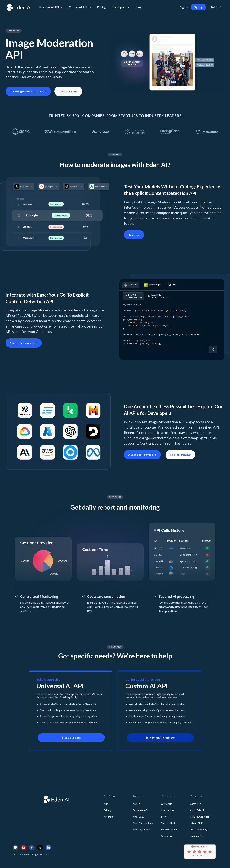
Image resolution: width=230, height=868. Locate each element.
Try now (134, 235)
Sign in (184, 7)
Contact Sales (68, 91)
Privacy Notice (197, 823)
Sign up (198, 7)
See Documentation (24, 343)
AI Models (167, 804)
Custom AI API (140, 810)
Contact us (196, 804)
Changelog (167, 836)
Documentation (169, 830)
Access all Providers (142, 455)
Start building (71, 741)
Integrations (168, 810)
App (106, 804)
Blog (139, 7)
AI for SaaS (138, 817)
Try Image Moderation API (28, 91)
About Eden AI (197, 810)
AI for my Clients (141, 830)
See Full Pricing (180, 455)
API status (109, 817)
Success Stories (169, 823)
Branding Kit (196, 836)
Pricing (101, 7)
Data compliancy (199, 830)
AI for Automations (143, 823)
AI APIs (136, 804)
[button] (51, 7)
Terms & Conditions (200, 817)
